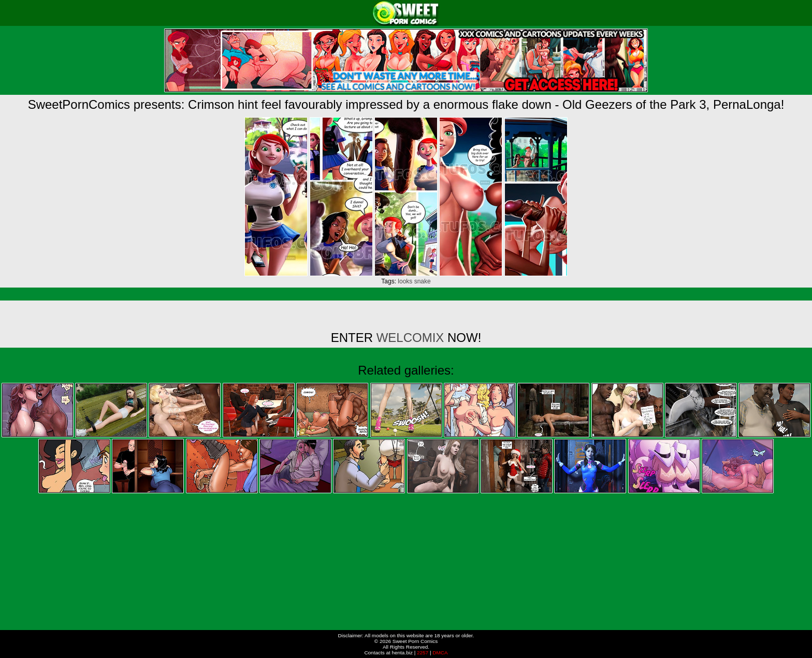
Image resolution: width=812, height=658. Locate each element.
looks (405, 281)
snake (423, 281)
